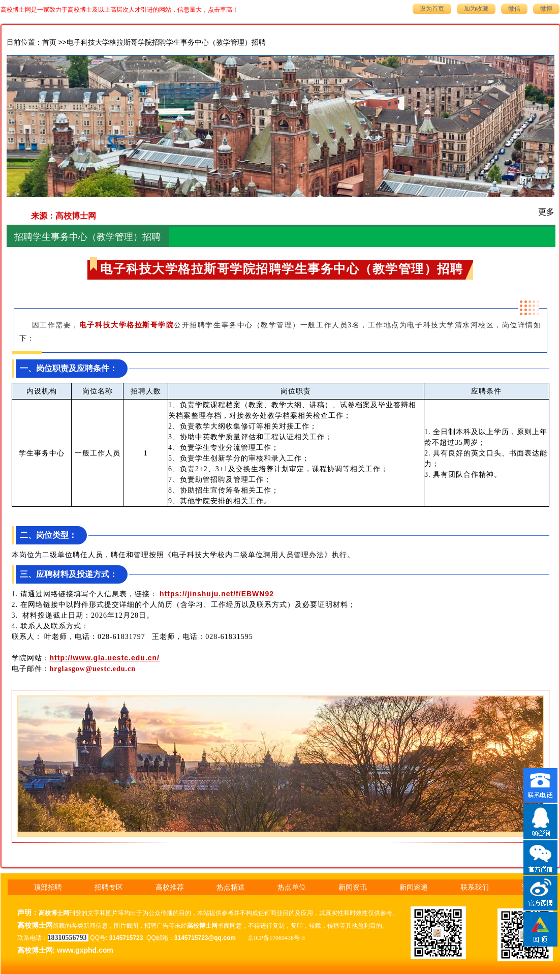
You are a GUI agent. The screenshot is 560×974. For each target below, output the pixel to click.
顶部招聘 (48, 887)
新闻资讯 (353, 887)
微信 (514, 9)
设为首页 (432, 9)
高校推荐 (170, 887)
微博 (546, 9)
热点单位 (292, 887)
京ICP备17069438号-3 (276, 938)
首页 (49, 42)
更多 (546, 212)
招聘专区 (109, 887)
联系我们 (475, 887)
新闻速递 (414, 887)
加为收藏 (476, 9)
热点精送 (231, 887)
